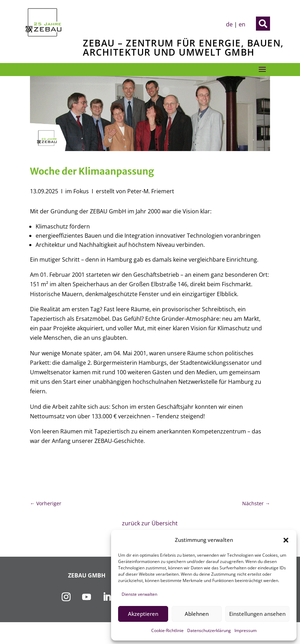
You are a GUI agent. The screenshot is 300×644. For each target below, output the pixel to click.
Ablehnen (197, 614)
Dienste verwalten (139, 594)
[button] (286, 540)
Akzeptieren (143, 614)
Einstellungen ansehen (257, 614)
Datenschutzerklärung (209, 630)
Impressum (246, 630)
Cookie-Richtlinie (167, 630)
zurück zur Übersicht (150, 523)
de (229, 24)
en (242, 24)
